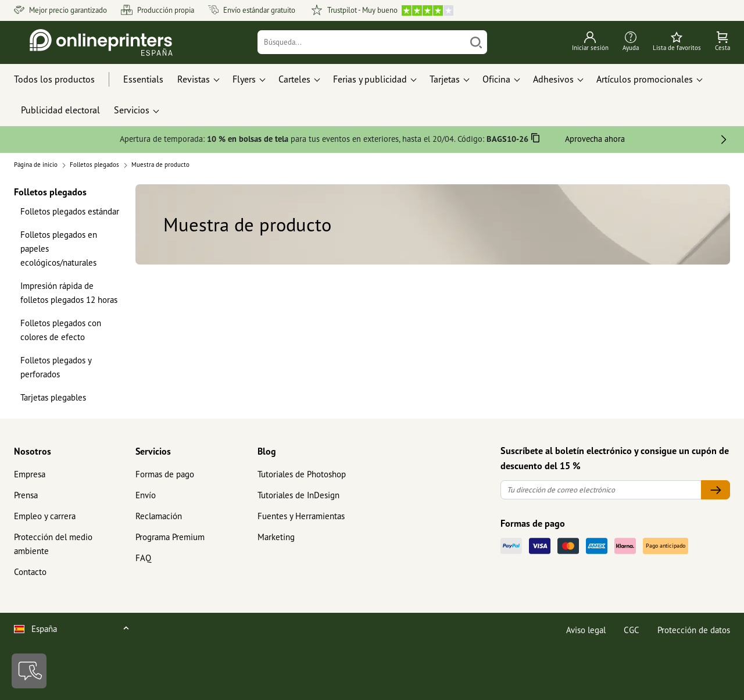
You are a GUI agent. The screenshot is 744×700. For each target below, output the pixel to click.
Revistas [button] (194, 79)
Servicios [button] (132, 110)
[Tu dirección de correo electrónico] (601, 490)
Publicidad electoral (60, 110)
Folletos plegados (50, 192)
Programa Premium (170, 537)
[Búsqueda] (362, 42)
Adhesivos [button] (553, 79)
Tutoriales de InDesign (298, 495)
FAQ (143, 558)
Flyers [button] (244, 79)
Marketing (276, 537)
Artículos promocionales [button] (645, 79)
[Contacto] (29, 671)
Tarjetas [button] (445, 79)
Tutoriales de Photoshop (302, 474)
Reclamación (159, 516)
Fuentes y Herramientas (301, 516)
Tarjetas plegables (53, 397)
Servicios (153, 451)
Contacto (30, 572)
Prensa (26, 495)
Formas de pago (165, 474)
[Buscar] (476, 42)
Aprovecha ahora (595, 139)
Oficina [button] (496, 79)
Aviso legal (586, 630)
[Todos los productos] (65, 80)
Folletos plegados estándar (70, 211)
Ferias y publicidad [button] (370, 79)
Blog (267, 451)
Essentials (143, 79)
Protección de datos (694, 630)
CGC (632, 630)
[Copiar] (536, 140)
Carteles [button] (294, 79)
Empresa (30, 474)
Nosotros (33, 451)
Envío (146, 495)
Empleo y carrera (45, 516)
